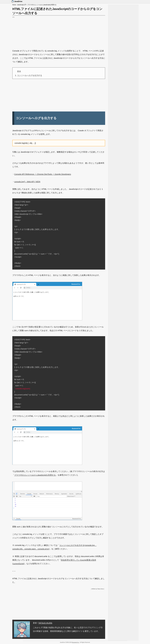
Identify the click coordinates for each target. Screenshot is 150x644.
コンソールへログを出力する (30, 75)
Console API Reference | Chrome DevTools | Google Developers (43, 174)
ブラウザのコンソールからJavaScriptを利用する (42, 5)
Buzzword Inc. (76, 642)
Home (14, 5)
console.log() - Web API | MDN (27, 182)
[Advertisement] (59, 32)
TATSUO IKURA (45, 623)
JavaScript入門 (22, 5)
